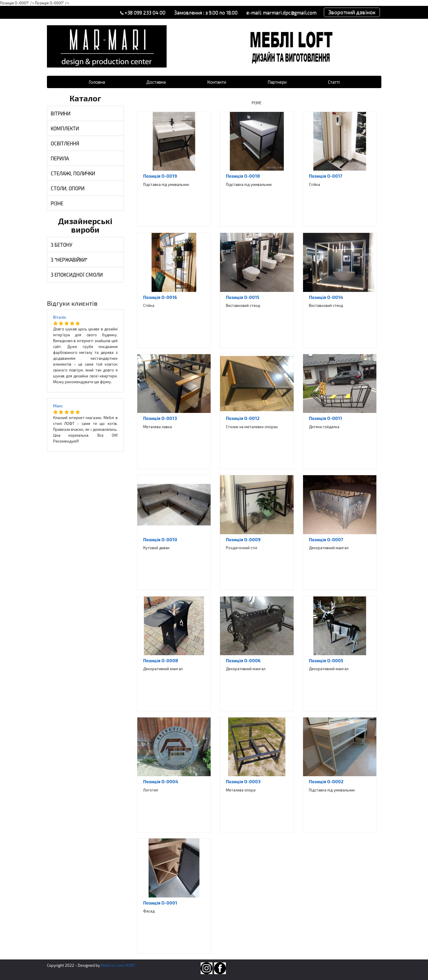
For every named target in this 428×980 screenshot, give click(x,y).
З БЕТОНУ (62, 245)
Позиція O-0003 (243, 781)
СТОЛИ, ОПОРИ (68, 188)
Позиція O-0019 (160, 176)
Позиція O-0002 (326, 781)
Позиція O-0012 (243, 418)
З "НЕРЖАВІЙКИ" (69, 260)
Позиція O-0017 (326, 176)
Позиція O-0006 (243, 660)
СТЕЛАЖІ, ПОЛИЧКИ (73, 173)
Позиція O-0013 (160, 418)
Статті (334, 82)
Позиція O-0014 (326, 297)
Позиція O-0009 (243, 539)
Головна (97, 82)
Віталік (60, 317)
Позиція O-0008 (161, 660)
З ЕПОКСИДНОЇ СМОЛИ (77, 275)
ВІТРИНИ (61, 113)
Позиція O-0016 (160, 297)
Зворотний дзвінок (352, 12)
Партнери (277, 82)
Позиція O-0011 (325, 418)
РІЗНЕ (57, 203)
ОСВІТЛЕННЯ (65, 143)
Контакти (217, 82)
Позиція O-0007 (326, 539)
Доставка (156, 82)
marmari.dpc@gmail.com (289, 12)
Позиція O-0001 (160, 903)
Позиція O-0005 (326, 660)
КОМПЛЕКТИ (65, 128)
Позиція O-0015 (243, 297)
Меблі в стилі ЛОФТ (118, 965)
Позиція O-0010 (160, 539)
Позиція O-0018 (243, 176)
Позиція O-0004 (161, 781)
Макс (58, 406)
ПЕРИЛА (60, 158)
